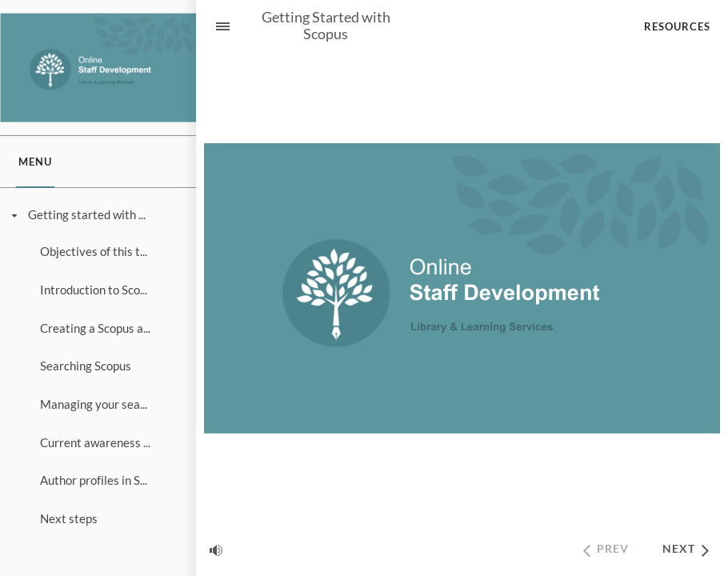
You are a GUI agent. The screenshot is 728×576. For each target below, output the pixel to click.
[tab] (35, 162)
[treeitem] (97, 366)
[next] (685, 550)
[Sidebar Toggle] (216, 26)
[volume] (216, 550)
